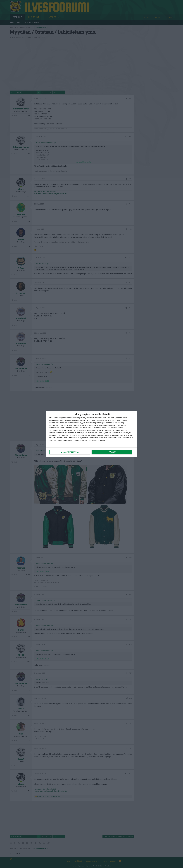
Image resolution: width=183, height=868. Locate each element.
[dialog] (92, 434)
